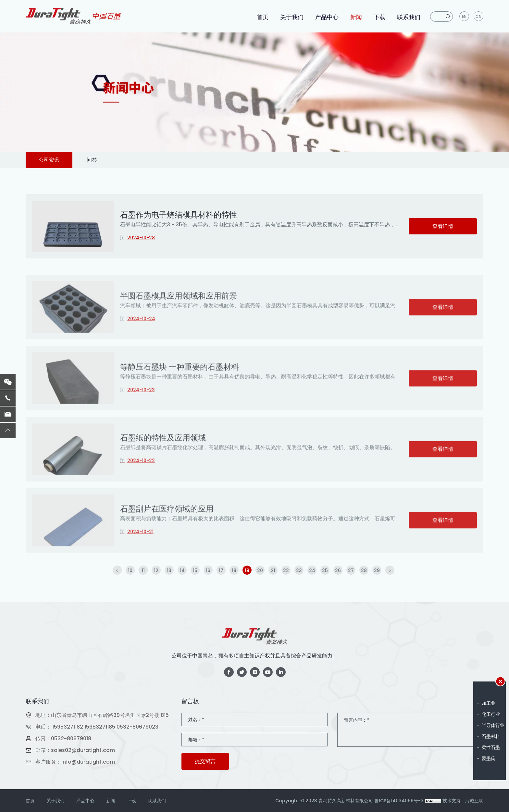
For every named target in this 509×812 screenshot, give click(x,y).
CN (478, 16)
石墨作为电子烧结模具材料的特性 (179, 215)
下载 (379, 17)
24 (312, 570)
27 (351, 570)
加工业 (489, 703)
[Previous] (117, 570)
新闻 (356, 17)
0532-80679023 (137, 727)
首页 (263, 17)
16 (208, 570)
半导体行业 (493, 725)
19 (247, 570)
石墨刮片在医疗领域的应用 (167, 539)
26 (338, 570)
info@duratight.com (88, 762)
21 (273, 570)
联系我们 (409, 17)
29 (377, 570)
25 (325, 570)
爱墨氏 (489, 758)
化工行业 (491, 714)
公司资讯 (49, 160)
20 (260, 570)
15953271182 (68, 727)
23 (299, 570)
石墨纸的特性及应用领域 (163, 468)
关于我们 (292, 17)
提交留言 (205, 761)
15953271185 (100, 727)
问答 (92, 160)
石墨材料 (491, 736)
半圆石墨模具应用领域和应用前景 (179, 326)
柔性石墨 (491, 747)
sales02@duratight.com (83, 750)
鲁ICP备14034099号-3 (399, 801)
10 (130, 570)
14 (182, 570)
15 (195, 570)
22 (286, 570)
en (464, 16)
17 (221, 570)
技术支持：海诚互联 (463, 801)
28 (364, 570)
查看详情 (443, 226)
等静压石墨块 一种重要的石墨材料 (180, 398)
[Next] (390, 570)
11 (143, 570)
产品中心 (327, 17)
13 (169, 570)
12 (156, 570)
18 (234, 570)
